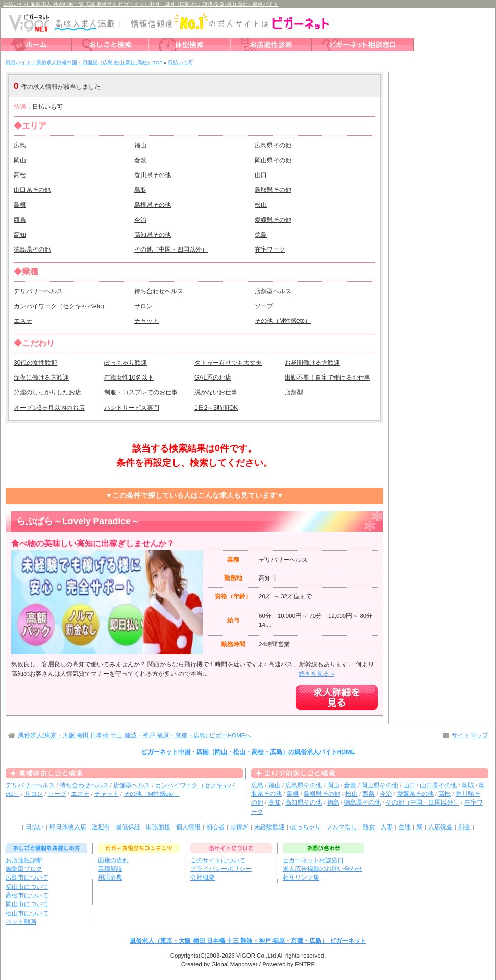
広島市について (27, 877)
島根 (20, 205)
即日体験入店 (68, 827)
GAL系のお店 (213, 378)
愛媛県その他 (273, 220)
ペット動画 (21, 922)
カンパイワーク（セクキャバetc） (61, 306)
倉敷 (140, 160)
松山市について (27, 913)
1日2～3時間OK (216, 408)
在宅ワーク (270, 249)
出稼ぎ (239, 827)
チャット (146, 321)
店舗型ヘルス (273, 291)
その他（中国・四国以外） (171, 249)
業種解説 (110, 869)
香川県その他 (153, 175)
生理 (405, 827)
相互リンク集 (301, 877)
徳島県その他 (32, 249)
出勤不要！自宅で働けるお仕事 (328, 378)
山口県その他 (32, 190)
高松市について (27, 895)
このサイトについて (218, 860)
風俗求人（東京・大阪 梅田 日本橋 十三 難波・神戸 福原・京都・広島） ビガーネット (248, 941)
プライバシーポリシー (221, 869)
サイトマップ (470, 735)
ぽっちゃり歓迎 (126, 363)
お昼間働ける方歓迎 (312, 363)
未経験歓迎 (269, 827)
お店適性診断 (24, 860)
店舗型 (294, 392)
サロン (143, 306)
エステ (23, 321)
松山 (261, 205)
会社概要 (203, 877)
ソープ (264, 306)
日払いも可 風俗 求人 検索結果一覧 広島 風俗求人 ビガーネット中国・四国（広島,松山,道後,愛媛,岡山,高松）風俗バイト (141, 4)
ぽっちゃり (306, 827)
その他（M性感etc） (283, 321)
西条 (20, 220)
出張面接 (158, 827)
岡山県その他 (273, 160)
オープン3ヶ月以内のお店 (49, 408)
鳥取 (140, 190)
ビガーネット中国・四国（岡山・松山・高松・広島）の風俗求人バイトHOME (248, 752)
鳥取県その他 (273, 190)
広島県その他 (273, 145)
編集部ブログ (24, 869)
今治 (140, 220)
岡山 (20, 160)
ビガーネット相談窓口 (313, 860)
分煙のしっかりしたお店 (47, 392)
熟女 (369, 827)
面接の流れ (113, 860)
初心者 (215, 827)
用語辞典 (110, 877)
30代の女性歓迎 (35, 363)
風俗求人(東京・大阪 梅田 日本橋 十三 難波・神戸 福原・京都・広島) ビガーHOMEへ (134, 735)
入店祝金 (440, 827)
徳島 (261, 235)
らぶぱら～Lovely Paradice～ (78, 521)
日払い (35, 827)
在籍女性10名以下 (129, 378)
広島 (20, 145)
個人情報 (188, 827)
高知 (20, 235)
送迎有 (101, 827)
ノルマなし (342, 827)
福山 (140, 145)
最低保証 (128, 827)
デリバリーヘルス (38, 291)
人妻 (387, 827)
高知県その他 (153, 235)
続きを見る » (316, 674)
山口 (261, 175)
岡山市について (27, 904)
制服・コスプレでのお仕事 (141, 392)
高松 (20, 175)
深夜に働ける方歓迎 (41, 378)
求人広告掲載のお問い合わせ (323, 869)
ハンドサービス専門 (132, 408)
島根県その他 (153, 205)
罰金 (464, 827)
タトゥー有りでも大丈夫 (228, 363)
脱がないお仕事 (216, 392)
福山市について (27, 887)
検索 (317, 86)
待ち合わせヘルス (159, 291)
